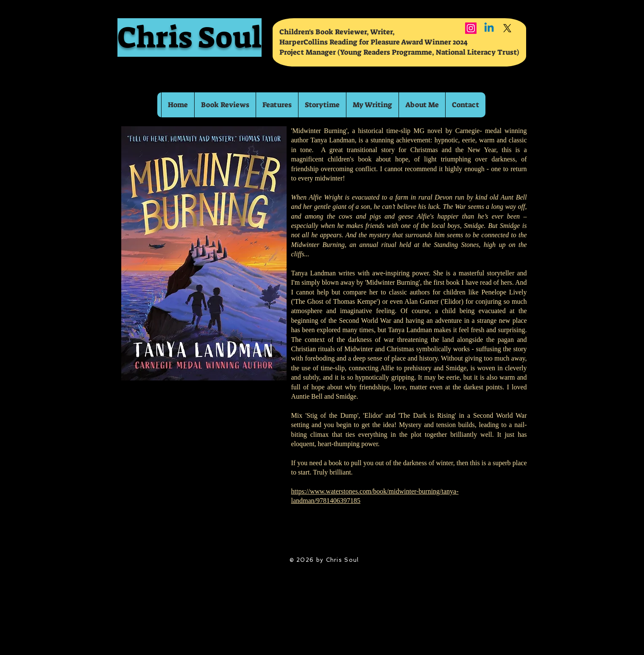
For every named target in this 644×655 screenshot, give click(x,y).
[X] (507, 28)
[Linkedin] (489, 28)
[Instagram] (471, 28)
